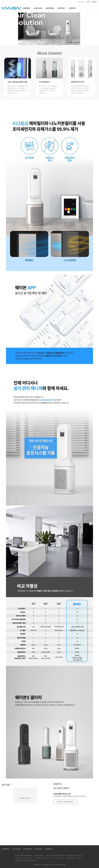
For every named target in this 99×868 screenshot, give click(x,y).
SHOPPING (50, 8)
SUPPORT (61, 8)
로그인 (88, 2)
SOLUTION (38, 8)
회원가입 (94, 2)
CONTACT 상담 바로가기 (65, 802)
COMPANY (26, 8)
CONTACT (72, 8)
